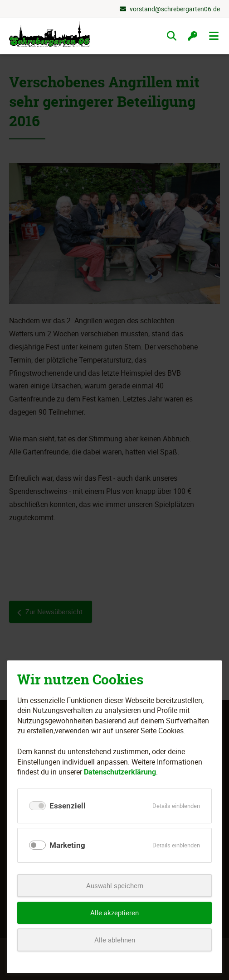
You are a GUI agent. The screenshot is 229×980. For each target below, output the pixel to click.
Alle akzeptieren (114, 913)
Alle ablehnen (115, 940)
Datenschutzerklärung (120, 772)
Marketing (67, 845)
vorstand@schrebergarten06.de (175, 9)
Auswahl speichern (115, 885)
